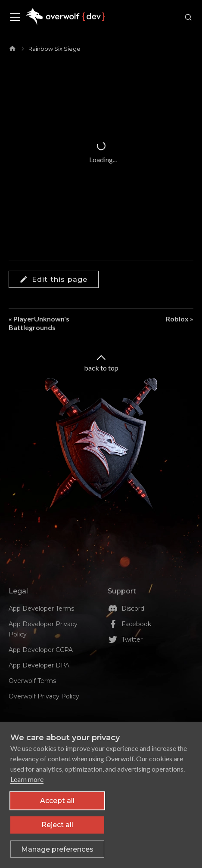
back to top (101, 362)
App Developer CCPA (41, 650)
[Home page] (12, 47)
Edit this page (54, 279)
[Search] (186, 17)
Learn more (27, 779)
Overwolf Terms (32, 681)
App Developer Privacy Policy (43, 629)
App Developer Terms (41, 609)
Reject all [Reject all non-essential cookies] (57, 825)
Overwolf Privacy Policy (44, 696)
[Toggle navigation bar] (15, 17)
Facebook (136, 624)
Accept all (57, 801)
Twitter (132, 639)
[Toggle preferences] (57, 849)
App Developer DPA (39, 665)
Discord (133, 609)
